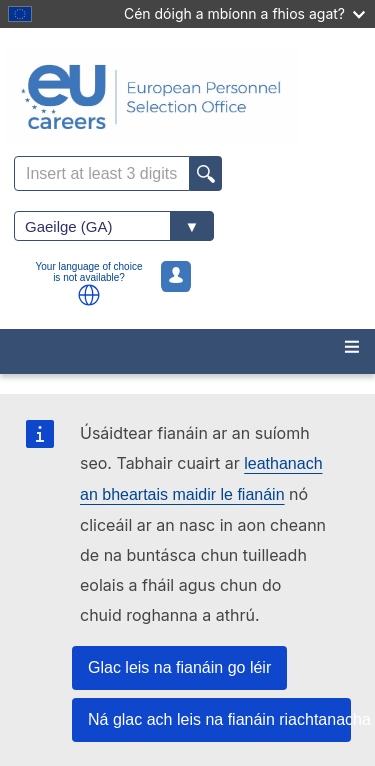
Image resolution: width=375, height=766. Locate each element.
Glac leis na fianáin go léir (179, 667)
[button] (89, 295)
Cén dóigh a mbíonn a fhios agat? (244, 13)
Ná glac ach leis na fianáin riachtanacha (219, 719)
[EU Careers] (187, 97)
